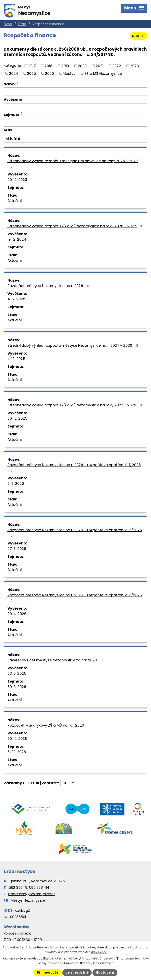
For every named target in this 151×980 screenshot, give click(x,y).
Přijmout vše (48, 972)
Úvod (8, 24)
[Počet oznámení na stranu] (68, 783)
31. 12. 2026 (17, 752)
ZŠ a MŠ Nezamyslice (103, 73)
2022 (117, 66)
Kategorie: (13, 65)
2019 (65, 66)
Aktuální (15, 201)
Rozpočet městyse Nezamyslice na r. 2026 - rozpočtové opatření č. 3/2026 (75, 597)
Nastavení (105, 972)
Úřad (22, 24)
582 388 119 (18, 887)
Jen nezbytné (77, 972)
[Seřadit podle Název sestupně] (18, 84)
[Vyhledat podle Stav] (75, 139)
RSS (139, 36)
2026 (49, 73)
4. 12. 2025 (16, 299)
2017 (32, 66)
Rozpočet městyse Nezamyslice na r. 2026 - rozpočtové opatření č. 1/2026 (74, 467)
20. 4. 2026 (17, 614)
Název (10, 84)
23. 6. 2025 (17, 673)
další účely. (99, 952)
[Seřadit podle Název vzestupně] (18, 82)
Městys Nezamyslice (28, 900)
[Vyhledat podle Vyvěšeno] (75, 108)
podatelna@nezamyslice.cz (32, 894)
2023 (135, 66)
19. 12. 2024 (17, 239)
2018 (48, 66)
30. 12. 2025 (17, 418)
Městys (69, 73)
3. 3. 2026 (16, 483)
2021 (100, 66)
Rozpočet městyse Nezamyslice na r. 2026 (49, 286)
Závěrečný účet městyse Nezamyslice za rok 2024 (56, 660)
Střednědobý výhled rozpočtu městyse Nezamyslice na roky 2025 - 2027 (73, 163)
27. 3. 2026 (17, 549)
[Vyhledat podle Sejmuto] (75, 123)
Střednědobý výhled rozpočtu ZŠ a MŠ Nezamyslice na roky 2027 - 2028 (75, 405)
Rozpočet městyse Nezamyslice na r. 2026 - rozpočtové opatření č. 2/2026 (75, 532)
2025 (31, 73)
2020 (82, 66)
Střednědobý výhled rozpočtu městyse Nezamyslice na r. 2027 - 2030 (73, 345)
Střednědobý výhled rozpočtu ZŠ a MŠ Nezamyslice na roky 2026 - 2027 (75, 226)
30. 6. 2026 (17, 687)
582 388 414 (39, 887)
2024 (14, 73)
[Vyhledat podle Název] (75, 91)
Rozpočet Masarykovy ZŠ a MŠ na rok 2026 (46, 725)
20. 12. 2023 (17, 180)
